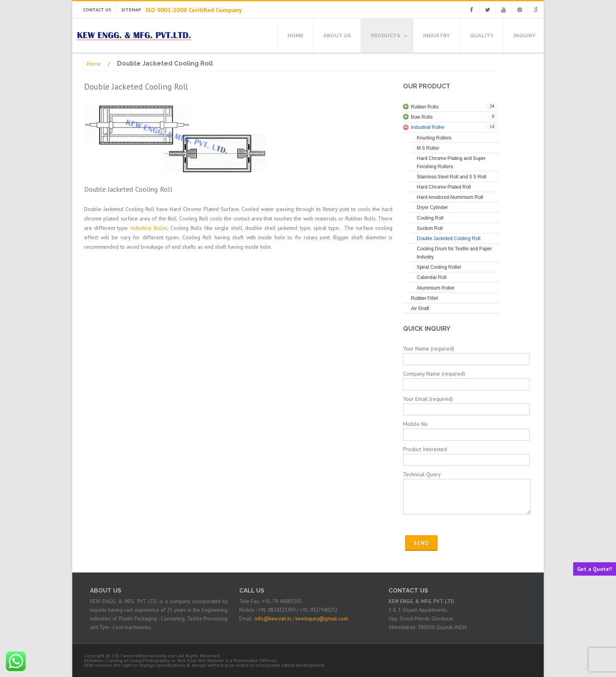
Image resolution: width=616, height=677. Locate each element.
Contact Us (97, 10)
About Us (337, 36)
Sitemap (131, 10)
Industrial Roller (149, 228)
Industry (436, 36)
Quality (482, 36)
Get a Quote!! (595, 569)
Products (385, 36)
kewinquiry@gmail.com (322, 619)
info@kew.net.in (273, 619)
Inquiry (524, 36)
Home (295, 36)
